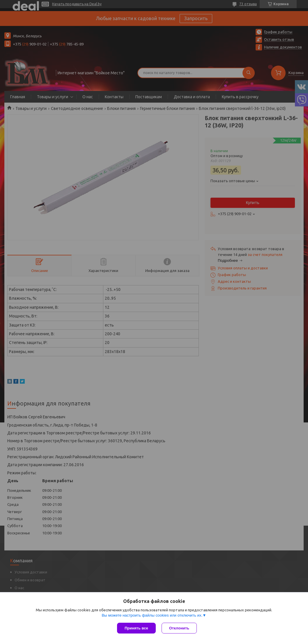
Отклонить (179, 628)
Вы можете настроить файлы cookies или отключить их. (152, 615)
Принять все (136, 628)
